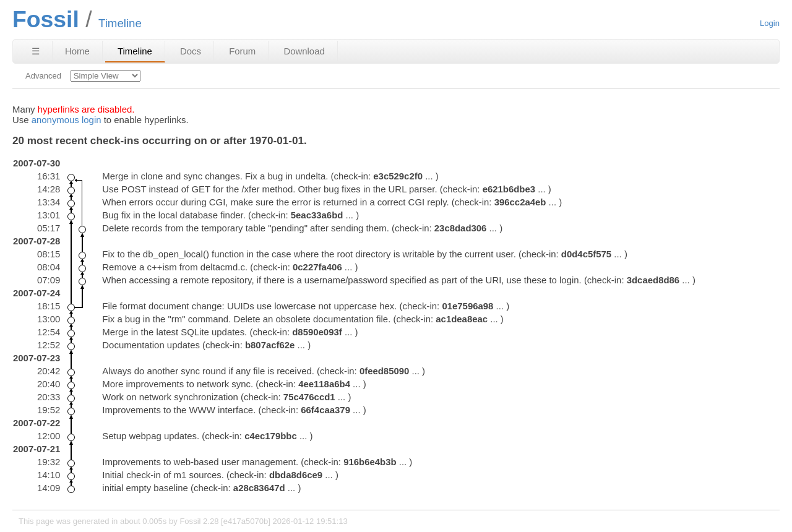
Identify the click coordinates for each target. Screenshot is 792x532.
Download (304, 51)
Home (77, 51)
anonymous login (67, 120)
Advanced (43, 76)
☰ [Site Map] (36, 51)
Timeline (135, 51)
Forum (242, 51)
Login (770, 23)
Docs (191, 51)
